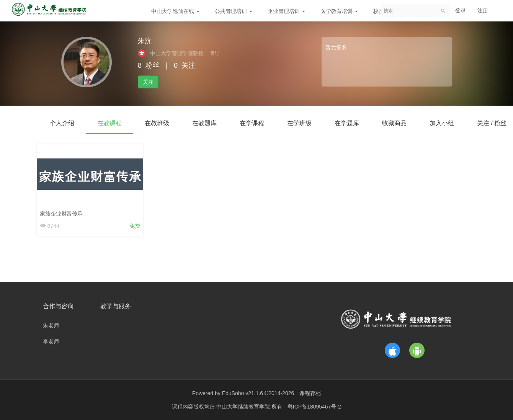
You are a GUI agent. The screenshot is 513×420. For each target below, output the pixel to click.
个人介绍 (62, 123)
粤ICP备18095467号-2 (314, 407)
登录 (461, 10)
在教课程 (109, 123)
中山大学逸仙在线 (175, 11)
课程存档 (310, 393)
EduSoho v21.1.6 (243, 393)
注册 (483, 10)
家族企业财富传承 (63, 212)
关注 (148, 82)
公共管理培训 (234, 11)
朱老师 (51, 325)
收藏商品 (394, 123)
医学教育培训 (339, 11)
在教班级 (157, 123)
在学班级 (299, 123)
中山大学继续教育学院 (244, 407)
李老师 (51, 342)
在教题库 (204, 123)
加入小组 (442, 123)
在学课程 (252, 123)
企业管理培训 (286, 11)
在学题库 (347, 123)
